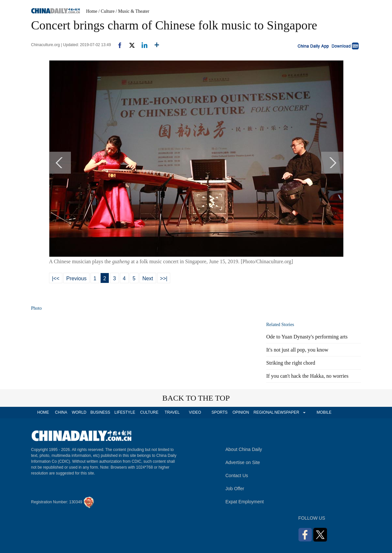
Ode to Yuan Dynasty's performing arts (307, 337)
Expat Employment (245, 502)
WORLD (79, 412)
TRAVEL (172, 412)
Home (92, 11)
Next (148, 278)
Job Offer (235, 489)
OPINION (241, 412)
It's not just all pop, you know (297, 350)
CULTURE (149, 412)
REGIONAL (264, 412)
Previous (76, 278)
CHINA (61, 412)
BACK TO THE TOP (196, 398)
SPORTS (219, 412)
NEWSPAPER (286, 412)
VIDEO (195, 412)
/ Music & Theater (132, 11)
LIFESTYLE (125, 412)
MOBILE (324, 412)
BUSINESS (100, 412)
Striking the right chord (291, 363)
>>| (164, 278)
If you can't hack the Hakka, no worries (307, 376)
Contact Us (237, 475)
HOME (43, 412)
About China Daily (244, 449)
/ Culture (106, 11)
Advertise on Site (243, 462)
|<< (56, 278)
